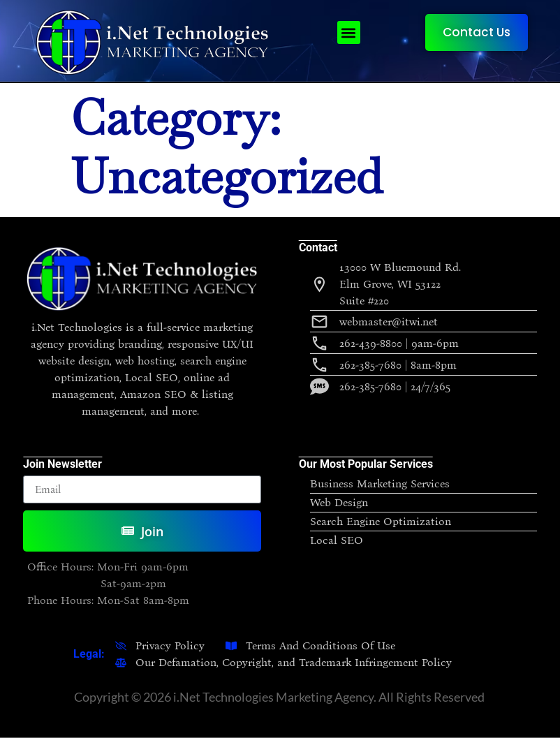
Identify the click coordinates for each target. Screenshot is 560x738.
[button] (349, 32)
